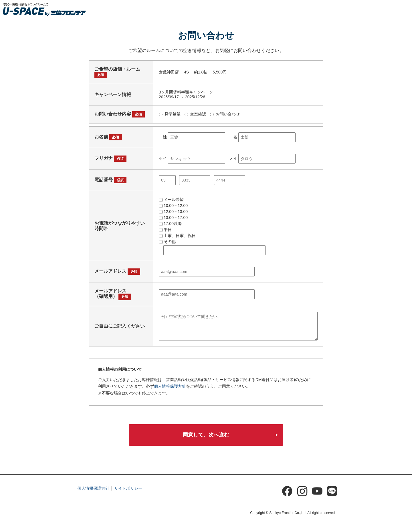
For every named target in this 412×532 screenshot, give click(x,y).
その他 (167, 242)
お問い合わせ (225, 114)
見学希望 (170, 114)
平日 (165, 230)
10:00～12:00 (173, 206)
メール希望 (171, 200)
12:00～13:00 (173, 212)
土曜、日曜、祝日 (177, 236)
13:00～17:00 (173, 218)
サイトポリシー (128, 491)
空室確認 (195, 114)
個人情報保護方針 (170, 386)
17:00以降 (170, 224)
